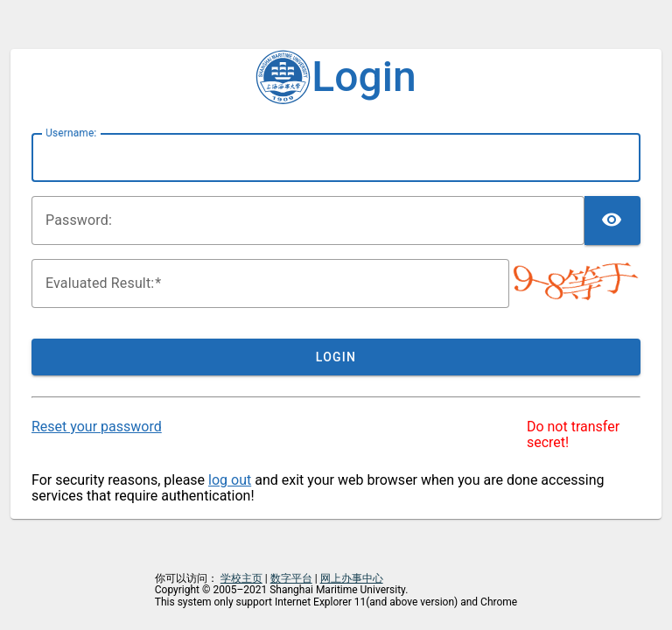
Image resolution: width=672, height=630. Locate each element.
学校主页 (241, 578)
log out (230, 480)
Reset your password (97, 427)
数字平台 (291, 578)
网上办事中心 (352, 578)
